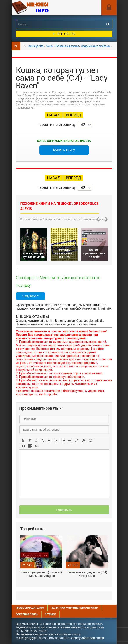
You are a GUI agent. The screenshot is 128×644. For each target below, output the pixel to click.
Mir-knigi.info (44, 8)
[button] (23, 440)
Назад (54, 115)
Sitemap (50, 614)
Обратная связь (27, 614)
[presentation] (23, 440)
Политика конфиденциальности (75, 608)
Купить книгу (64, 150)
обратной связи (93, 638)
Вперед (73, 115)
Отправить (64, 510)
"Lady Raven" (31, 296)
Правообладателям (30, 608)
